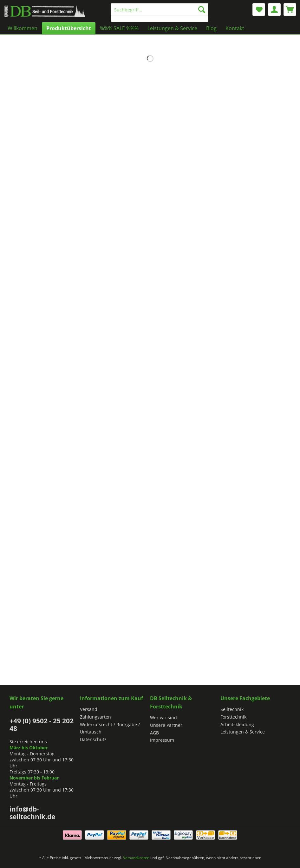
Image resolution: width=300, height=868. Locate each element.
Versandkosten (136, 858)
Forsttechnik (233, 717)
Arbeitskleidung (237, 724)
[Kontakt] (235, 28)
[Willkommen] (23, 28)
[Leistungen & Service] (172, 28)
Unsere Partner (166, 725)
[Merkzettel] (259, 10)
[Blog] (211, 28)
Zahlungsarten (95, 717)
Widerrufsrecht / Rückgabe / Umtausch (110, 728)
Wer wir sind (163, 717)
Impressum (162, 740)
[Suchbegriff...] (160, 10)
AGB (154, 733)
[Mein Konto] (274, 10)
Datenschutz (93, 739)
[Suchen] (202, 10)
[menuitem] (160, 13)
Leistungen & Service (243, 732)
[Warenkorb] (290, 10)
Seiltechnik (232, 709)
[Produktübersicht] (69, 28)
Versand (89, 709)
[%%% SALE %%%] (119, 28)
